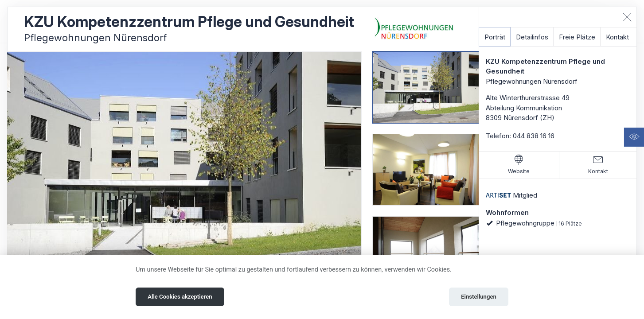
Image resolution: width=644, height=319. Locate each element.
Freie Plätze (577, 37)
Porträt (495, 37)
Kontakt (617, 37)
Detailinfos (532, 37)
